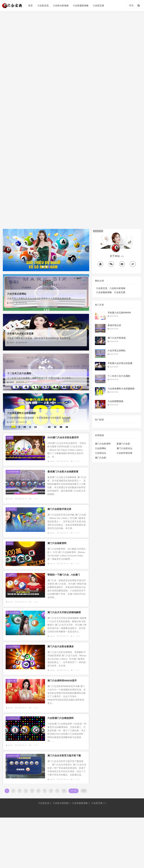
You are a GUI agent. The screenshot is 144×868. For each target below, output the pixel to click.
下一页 (74, 841)
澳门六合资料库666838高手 (65, 718)
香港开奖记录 (114, 325)
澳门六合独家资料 (59, 559)
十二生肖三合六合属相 (21, 373)
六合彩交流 (43, 6)
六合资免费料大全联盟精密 (24, 413)
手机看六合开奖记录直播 (23, 333)
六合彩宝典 (98, 6)
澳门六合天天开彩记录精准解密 (67, 639)
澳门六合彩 (101, 458)
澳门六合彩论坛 (124, 448)
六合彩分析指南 (61, 6)
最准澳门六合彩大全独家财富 (65, 477)
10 (65, 841)
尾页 (83, 841)
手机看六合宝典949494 (119, 313)
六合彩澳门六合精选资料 (63, 759)
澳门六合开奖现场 (117, 338)
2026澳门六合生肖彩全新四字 (66, 439)
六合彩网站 (101, 448)
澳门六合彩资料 (103, 444)
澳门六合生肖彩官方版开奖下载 (67, 800)
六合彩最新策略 (81, 6)
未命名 (11, 439)
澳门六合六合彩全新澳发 (63, 680)
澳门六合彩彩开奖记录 (62, 518)
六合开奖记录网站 (18, 294)
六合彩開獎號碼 (115, 401)
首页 (31, 6)
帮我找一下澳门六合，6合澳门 (66, 597)
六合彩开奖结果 (124, 453)
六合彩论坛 (101, 453)
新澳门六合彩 (123, 444)
